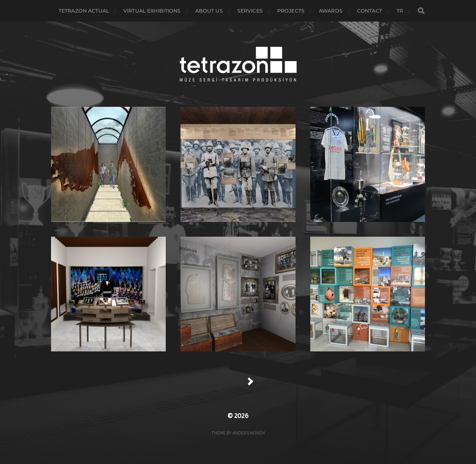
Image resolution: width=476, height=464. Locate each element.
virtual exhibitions (152, 11)
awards (331, 11)
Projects (291, 11)
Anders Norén (249, 433)
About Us (209, 11)
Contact (370, 11)
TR (400, 11)
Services (250, 11)
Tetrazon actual (84, 11)
